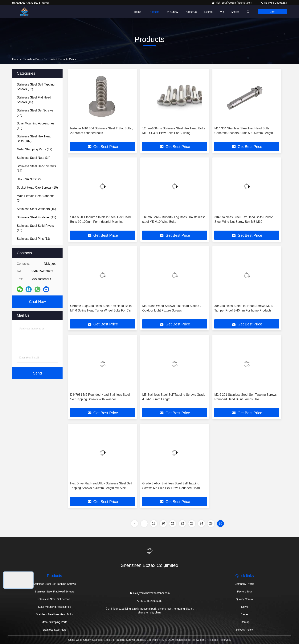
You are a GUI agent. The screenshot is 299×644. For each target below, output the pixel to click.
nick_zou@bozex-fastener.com (232, 3)
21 (173, 523)
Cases (245, 614)
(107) (34, 139)
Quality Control (245, 599)
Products (154, 12)
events (208, 12)
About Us (191, 12)
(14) (36, 168)
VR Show (172, 12)
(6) (36, 198)
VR (222, 12)
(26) (35, 113)
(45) (34, 100)
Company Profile (245, 584)
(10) (37, 188)
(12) (29, 179)
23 (192, 523)
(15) (36, 126)
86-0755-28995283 (274, 3)
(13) (35, 228)
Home (138, 12)
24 (201, 523)
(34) (34, 158)
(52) (36, 87)
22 (182, 523)
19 (154, 523)
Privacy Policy (245, 630)
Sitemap (245, 622)
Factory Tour (245, 592)
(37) (35, 149)
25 (211, 523)
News (245, 607)
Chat (272, 12)
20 (163, 523)
